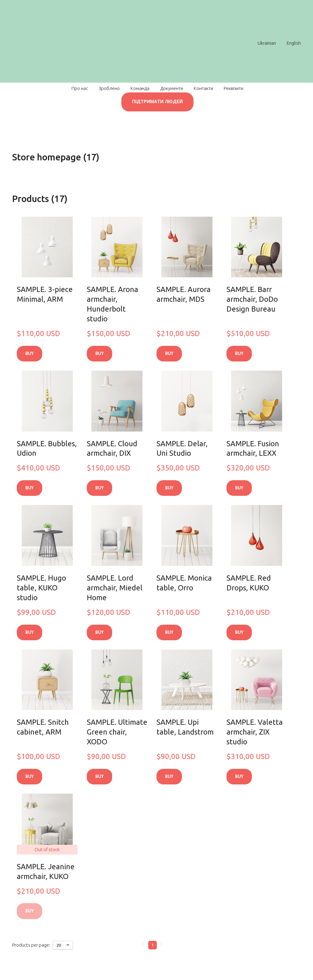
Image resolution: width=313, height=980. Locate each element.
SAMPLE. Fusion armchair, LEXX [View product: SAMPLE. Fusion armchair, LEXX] (253, 449)
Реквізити (234, 88)
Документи (172, 88)
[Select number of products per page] (63, 945)
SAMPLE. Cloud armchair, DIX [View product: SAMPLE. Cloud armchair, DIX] (112, 449)
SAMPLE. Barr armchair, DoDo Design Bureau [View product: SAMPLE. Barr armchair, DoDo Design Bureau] (252, 299)
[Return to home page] (153, 43)
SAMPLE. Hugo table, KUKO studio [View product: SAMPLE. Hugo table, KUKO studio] (41, 588)
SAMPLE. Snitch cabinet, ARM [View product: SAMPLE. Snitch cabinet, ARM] (43, 727)
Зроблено (109, 88)
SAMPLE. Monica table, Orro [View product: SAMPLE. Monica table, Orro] (184, 583)
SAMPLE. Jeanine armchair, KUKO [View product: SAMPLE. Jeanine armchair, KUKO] (46, 872)
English (294, 43)
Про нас (80, 88)
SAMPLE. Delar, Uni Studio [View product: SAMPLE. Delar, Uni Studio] (182, 449)
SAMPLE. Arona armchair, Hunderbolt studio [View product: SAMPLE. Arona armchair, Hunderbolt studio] (112, 304)
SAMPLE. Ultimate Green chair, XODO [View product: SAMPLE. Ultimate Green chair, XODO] (117, 732)
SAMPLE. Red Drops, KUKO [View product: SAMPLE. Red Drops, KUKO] (249, 583)
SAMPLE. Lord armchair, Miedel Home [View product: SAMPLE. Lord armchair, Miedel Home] (115, 588)
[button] (157, 102)
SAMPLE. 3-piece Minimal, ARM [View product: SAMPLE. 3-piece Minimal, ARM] (45, 294)
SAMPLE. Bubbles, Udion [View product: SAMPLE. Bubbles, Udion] (47, 449)
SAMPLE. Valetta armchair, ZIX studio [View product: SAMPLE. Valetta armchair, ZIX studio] (255, 732)
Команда (140, 88)
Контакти (203, 88)
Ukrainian (267, 43)
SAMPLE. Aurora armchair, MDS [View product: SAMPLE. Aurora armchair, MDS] (184, 294)
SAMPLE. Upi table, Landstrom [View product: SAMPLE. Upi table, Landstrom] (185, 727)
